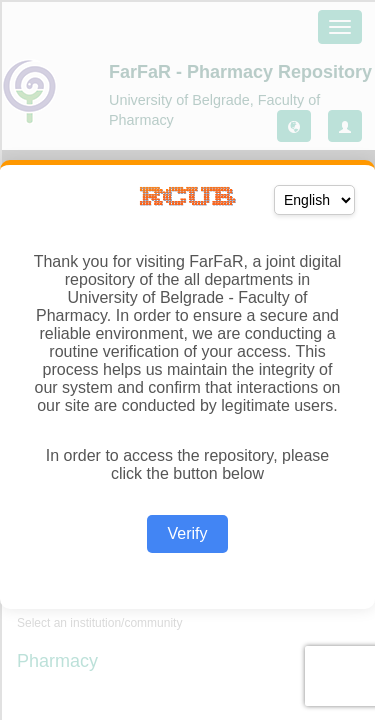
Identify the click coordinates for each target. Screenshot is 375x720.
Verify (187, 533)
